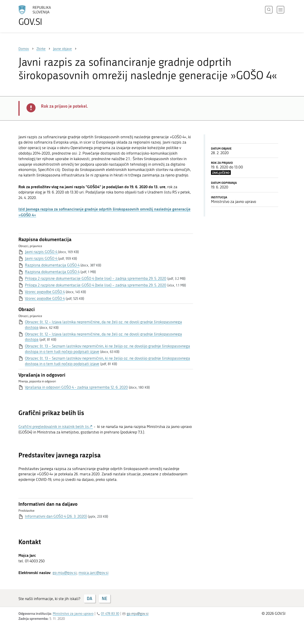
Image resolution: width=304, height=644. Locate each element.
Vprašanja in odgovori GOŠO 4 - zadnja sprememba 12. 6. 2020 (76, 387)
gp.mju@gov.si (64, 573)
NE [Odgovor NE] (104, 598)
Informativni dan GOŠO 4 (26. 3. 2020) (56, 516)
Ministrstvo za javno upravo (73, 614)
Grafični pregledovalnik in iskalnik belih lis (54, 427)
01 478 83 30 (110, 614)
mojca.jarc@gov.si (94, 573)
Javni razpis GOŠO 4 (41, 252)
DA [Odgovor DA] (89, 598)
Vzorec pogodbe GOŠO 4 (45, 292)
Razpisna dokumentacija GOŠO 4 (52, 265)
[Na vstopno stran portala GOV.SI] (47, 16)
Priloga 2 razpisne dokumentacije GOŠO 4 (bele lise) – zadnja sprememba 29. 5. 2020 (96, 278)
